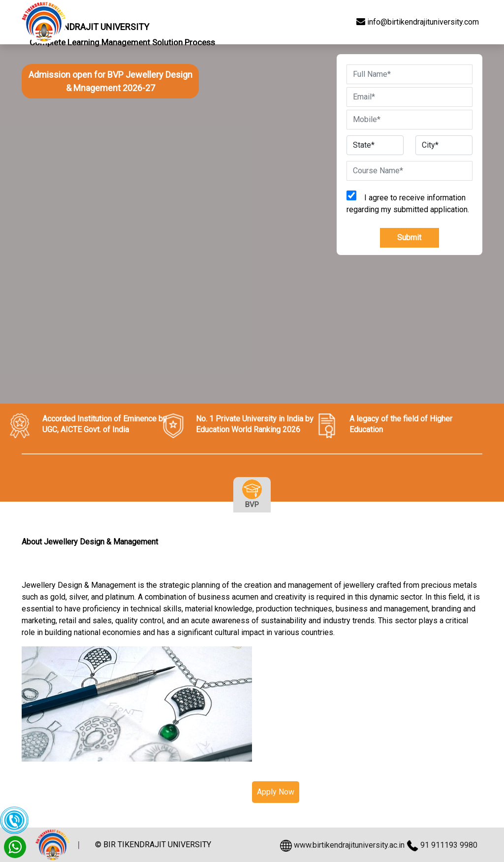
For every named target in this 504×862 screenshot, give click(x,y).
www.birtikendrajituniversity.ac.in (349, 845)
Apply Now (276, 792)
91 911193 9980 (449, 845)
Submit (409, 238)
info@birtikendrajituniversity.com (418, 22)
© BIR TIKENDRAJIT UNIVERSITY (153, 845)
